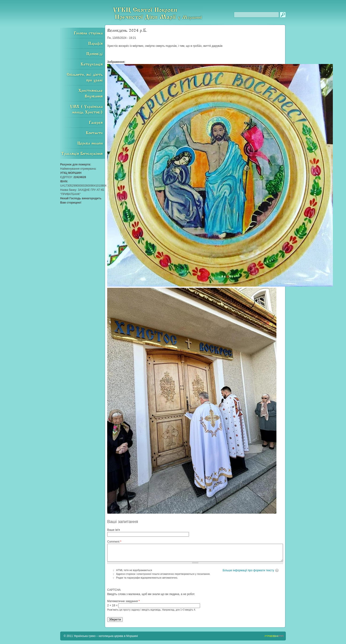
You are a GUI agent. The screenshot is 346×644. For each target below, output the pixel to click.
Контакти (94, 133)
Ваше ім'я (114, 530)
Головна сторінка (88, 33)
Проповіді (94, 54)
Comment (114, 542)
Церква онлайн (90, 143)
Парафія (95, 44)
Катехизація (92, 64)
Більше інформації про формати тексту (248, 570)
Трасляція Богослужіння (82, 154)
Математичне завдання (123, 601)
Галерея (96, 123)
